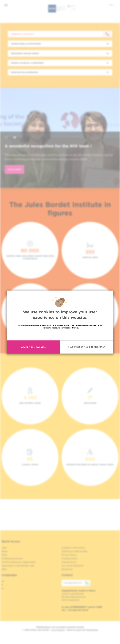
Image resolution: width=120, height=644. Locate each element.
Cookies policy (69, 558)
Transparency (69, 562)
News (5, 551)
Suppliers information (73, 548)
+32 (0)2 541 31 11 (77, 583)
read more (14, 169)
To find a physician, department (19, 562)
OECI (4, 569)
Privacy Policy (69, 555)
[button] (7, 138)
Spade (78, 630)
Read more (60, 334)
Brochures (67, 569)
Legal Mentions (58, 630)
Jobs (4, 548)
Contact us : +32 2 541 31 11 (23, 34)
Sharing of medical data (74, 551)
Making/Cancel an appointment (26, 44)
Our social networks (72, 566)
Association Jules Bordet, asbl (18, 566)
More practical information (24, 72)
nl (3, 588)
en (112, 5)
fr (2, 585)
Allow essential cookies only (87, 347)
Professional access (12, 558)
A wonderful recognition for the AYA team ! (48, 146)
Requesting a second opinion (25, 53)
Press (4, 555)
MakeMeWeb (92, 630)
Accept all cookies (34, 347)
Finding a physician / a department (27, 63)
